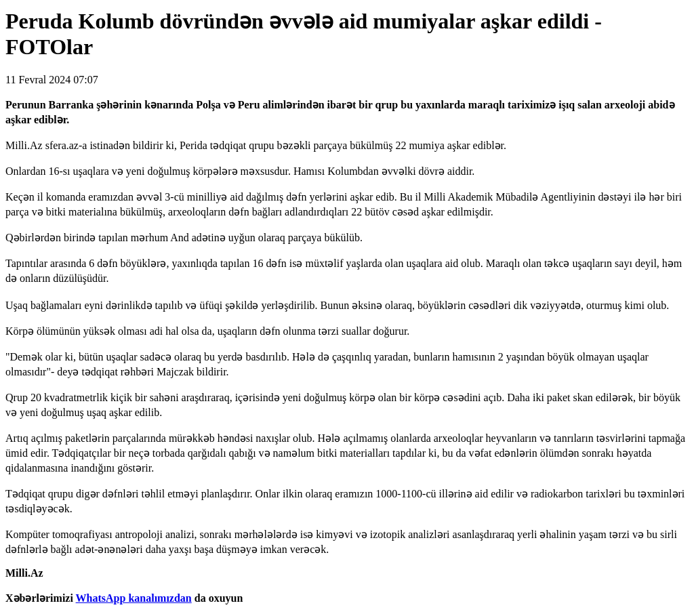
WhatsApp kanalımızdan (134, 598)
